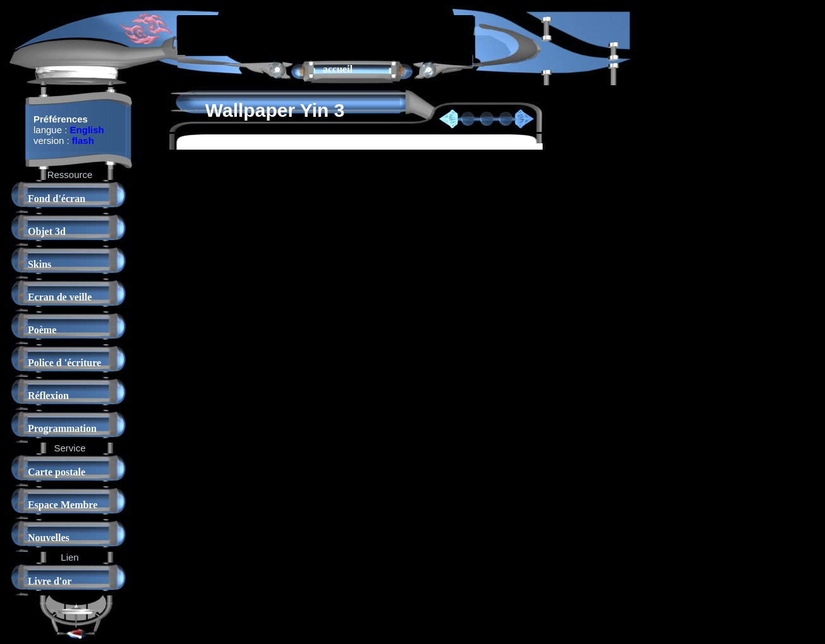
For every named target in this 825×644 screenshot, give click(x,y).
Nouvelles (49, 538)
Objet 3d (47, 231)
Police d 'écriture (64, 363)
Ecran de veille (60, 297)
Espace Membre (63, 505)
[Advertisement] (325, 34)
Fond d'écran (57, 199)
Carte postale (57, 472)
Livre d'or (50, 581)
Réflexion (48, 396)
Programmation (62, 428)
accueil (338, 69)
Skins (39, 264)
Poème (42, 330)
